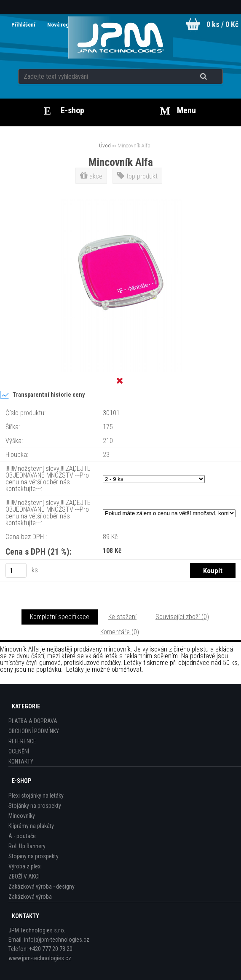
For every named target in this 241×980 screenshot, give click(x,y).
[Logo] (121, 37)
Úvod (105, 146)
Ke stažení (122, 617)
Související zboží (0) (182, 617)
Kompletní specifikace (60, 617)
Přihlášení (24, 25)
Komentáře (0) (120, 632)
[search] (214, 77)
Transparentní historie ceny (42, 395)
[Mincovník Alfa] (121, 203)
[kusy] (16, 570)
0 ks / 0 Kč (222, 24)
